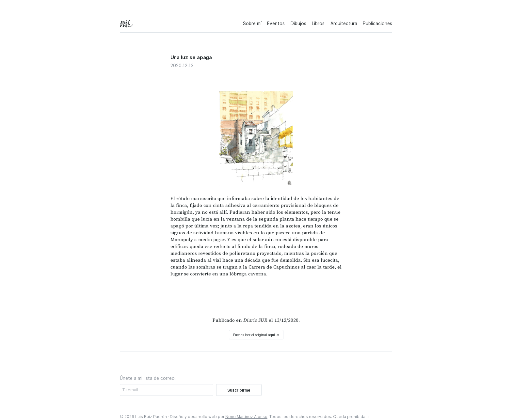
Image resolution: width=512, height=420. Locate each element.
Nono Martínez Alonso (246, 417)
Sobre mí (252, 23)
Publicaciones (377, 23)
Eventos (276, 23)
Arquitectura (344, 23)
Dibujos (298, 23)
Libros (318, 23)
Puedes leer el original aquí (256, 335)
